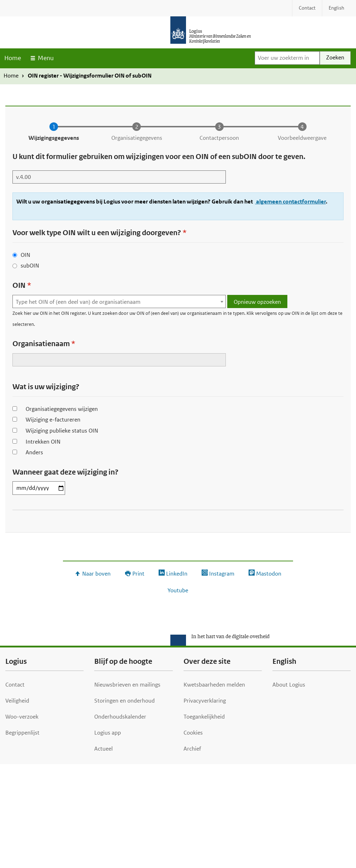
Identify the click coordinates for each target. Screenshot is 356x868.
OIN (25, 255)
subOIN (30, 266)
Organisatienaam (41, 344)
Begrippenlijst (22, 733)
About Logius (289, 685)
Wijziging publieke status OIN (62, 431)
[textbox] (119, 302)
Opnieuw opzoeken (257, 302)
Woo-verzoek (22, 717)
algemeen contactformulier (290, 202)
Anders (34, 452)
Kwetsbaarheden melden (214, 685)
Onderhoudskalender (120, 717)
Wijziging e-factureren (53, 420)
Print (138, 574)
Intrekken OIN (43, 442)
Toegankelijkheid (204, 717)
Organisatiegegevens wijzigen (62, 409)
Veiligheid (17, 701)
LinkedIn (177, 574)
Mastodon (269, 574)
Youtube (178, 590)
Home (13, 58)
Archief (192, 749)
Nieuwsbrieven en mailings (127, 685)
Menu (46, 58)
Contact (15, 685)
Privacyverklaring (205, 701)
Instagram (222, 574)
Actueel (103, 749)
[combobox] (119, 301)
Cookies (193, 733)
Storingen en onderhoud (124, 701)
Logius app (108, 733)
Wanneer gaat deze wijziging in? (65, 472)
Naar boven (96, 574)
